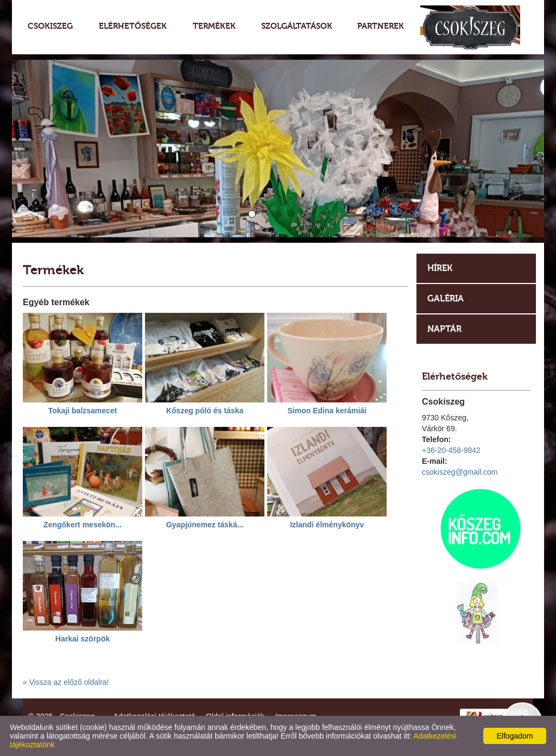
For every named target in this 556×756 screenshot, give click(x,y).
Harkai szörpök (83, 639)
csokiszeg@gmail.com (460, 472)
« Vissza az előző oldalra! (66, 682)
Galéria (446, 298)
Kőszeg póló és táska (205, 411)
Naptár (444, 329)
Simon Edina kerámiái (327, 411)
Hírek (440, 268)
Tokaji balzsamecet (83, 411)
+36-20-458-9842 (451, 450)
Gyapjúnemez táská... (205, 525)
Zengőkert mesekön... (83, 525)
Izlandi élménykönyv (327, 525)
